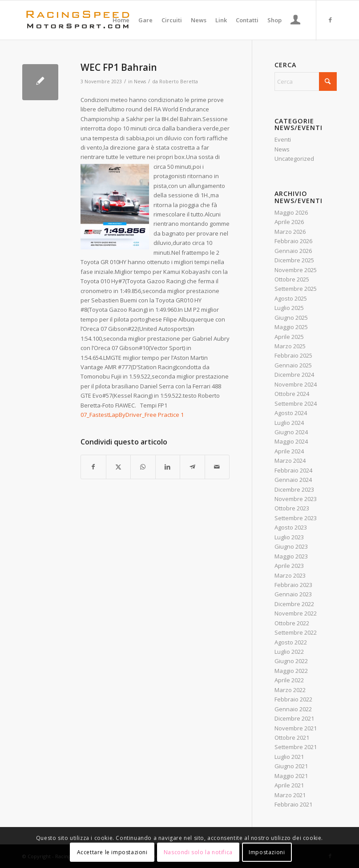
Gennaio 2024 (293, 480)
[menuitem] (121, 20)
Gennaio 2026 (293, 251)
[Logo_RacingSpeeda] (78, 20)
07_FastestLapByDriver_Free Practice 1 (132, 415)
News (140, 82)
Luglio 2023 (289, 537)
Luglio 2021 (289, 757)
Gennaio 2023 (293, 594)
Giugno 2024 (291, 432)
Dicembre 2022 (294, 604)
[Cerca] (306, 82)
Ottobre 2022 (292, 623)
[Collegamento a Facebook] (330, 20)
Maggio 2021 (291, 776)
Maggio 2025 (291, 327)
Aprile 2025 (289, 337)
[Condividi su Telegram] (192, 467)
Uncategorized (294, 159)
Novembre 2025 (296, 270)
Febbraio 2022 (293, 699)
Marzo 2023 (290, 575)
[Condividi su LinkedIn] (168, 467)
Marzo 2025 (290, 346)
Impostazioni (267, 852)
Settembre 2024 (296, 403)
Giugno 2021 (291, 766)
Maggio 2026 (291, 212)
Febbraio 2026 (293, 241)
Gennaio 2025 (293, 365)
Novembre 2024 (296, 384)
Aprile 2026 (289, 222)
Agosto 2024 (291, 413)
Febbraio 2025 (293, 355)
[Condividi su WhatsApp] (143, 467)
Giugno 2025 (291, 318)
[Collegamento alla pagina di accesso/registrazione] (296, 21)
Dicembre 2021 (294, 718)
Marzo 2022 (290, 690)
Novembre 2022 (296, 613)
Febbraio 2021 (293, 804)
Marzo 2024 (290, 460)
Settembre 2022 (296, 632)
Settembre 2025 (296, 289)
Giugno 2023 (291, 546)
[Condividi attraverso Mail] (217, 467)
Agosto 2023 (291, 527)
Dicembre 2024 (294, 375)
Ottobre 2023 (292, 508)
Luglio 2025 (289, 308)
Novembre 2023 (296, 499)
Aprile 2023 (289, 566)
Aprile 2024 (289, 451)
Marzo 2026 (290, 232)
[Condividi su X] (119, 467)
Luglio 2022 (289, 652)
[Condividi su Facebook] (93, 467)
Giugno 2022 (291, 661)
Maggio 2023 (291, 556)
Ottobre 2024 (292, 394)
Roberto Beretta (179, 82)
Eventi (283, 139)
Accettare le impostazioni (112, 852)
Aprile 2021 (289, 785)
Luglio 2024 (289, 423)
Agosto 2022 (291, 642)
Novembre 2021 (296, 728)
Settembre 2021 (296, 747)
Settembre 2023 (296, 518)
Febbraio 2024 (293, 470)
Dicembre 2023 (294, 489)
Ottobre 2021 (292, 738)
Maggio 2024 (291, 441)
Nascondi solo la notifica (198, 852)
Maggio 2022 (291, 671)
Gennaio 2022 (293, 709)
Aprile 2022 (289, 680)
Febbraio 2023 (293, 585)
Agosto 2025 (291, 298)
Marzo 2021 (290, 795)
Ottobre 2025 (292, 279)
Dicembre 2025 (294, 260)
